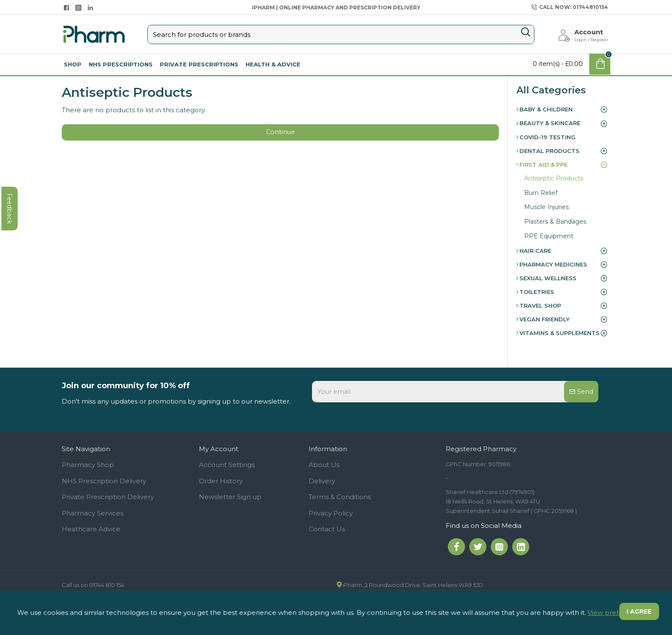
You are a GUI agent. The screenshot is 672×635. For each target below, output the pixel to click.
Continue (280, 134)
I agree (638, 612)
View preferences (616, 613)
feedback (10, 264)
